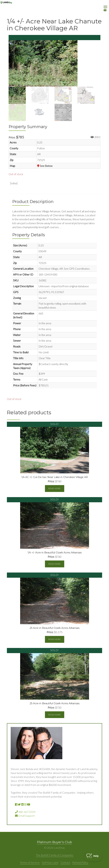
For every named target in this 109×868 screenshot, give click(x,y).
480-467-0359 (25, 812)
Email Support (25, 816)
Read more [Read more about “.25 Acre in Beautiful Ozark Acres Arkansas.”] (55, 639)
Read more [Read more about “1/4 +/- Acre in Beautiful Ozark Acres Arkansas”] (55, 564)
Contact (65, 862)
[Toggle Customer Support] (93, 856)
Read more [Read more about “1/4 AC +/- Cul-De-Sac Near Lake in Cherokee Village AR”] (55, 488)
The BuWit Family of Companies (55, 855)
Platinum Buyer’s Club (54, 842)
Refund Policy (80, 862)
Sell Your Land (50, 862)
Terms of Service (30, 862)
